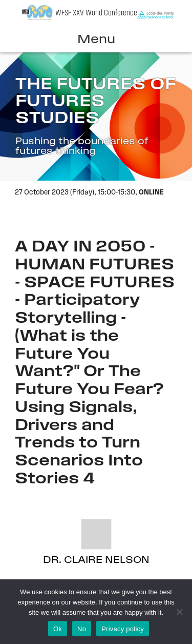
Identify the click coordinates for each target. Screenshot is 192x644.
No (82, 629)
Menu (96, 40)
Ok (58, 629)
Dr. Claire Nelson (96, 561)
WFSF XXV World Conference (96, 13)
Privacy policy (123, 629)
